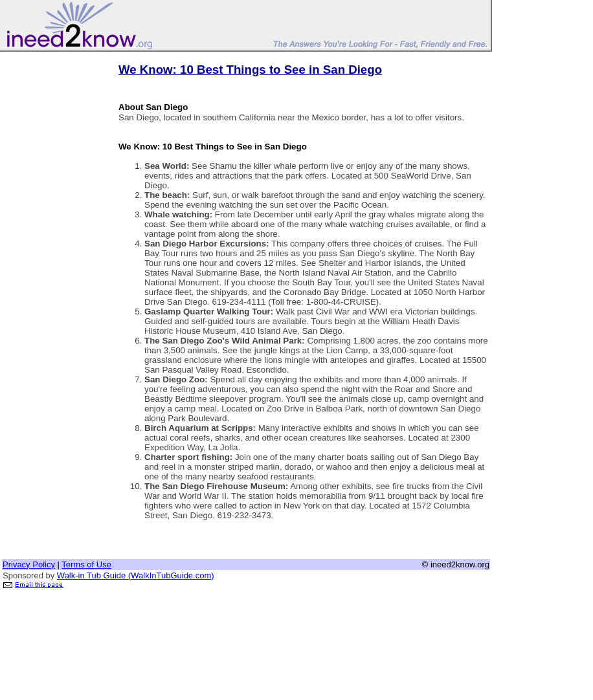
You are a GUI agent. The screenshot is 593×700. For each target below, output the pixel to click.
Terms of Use (86, 564)
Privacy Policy (29, 564)
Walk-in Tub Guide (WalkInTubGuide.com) (136, 575)
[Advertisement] (54, 248)
